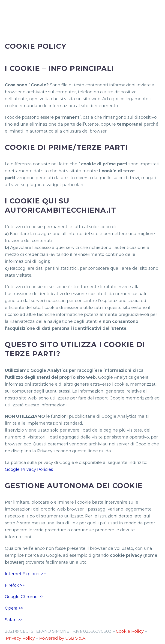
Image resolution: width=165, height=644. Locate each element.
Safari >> (14, 620)
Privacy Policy (20, 638)
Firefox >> (15, 585)
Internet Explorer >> (25, 574)
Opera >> (14, 608)
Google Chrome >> (24, 597)
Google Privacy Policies (29, 469)
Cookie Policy (130, 631)
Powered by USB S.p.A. (63, 638)
